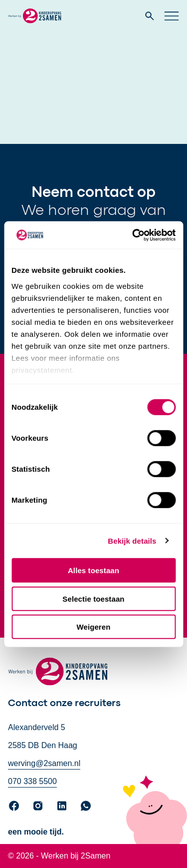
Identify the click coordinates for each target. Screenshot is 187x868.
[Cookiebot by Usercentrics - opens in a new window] (133, 235)
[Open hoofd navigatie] (172, 16)
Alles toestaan (93, 570)
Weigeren (93, 627)
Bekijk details (132, 540)
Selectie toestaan (93, 598)
